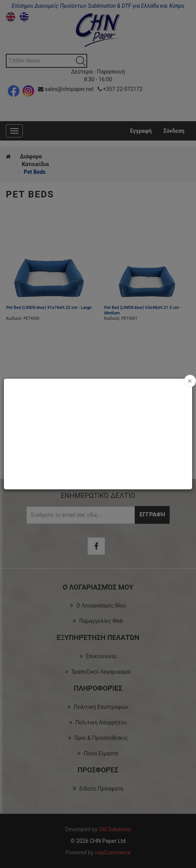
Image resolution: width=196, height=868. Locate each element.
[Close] (190, 381)
